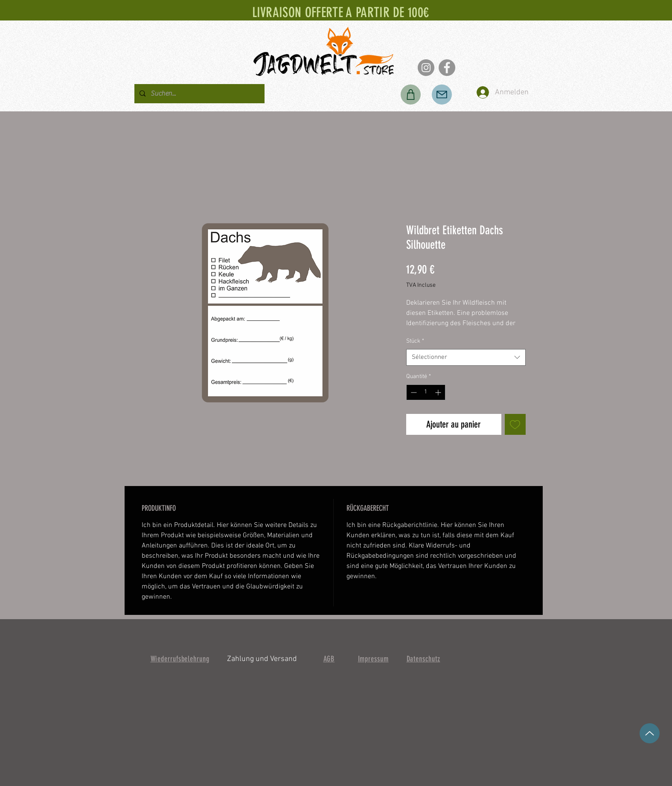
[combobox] (466, 357)
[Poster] (442, 95)
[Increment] (439, 392)
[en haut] (650, 733)
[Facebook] (447, 68)
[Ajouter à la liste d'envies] (515, 424)
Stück (415, 341)
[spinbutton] (426, 392)
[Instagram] (426, 68)
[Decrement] (413, 392)
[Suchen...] (199, 94)
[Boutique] (411, 95)
